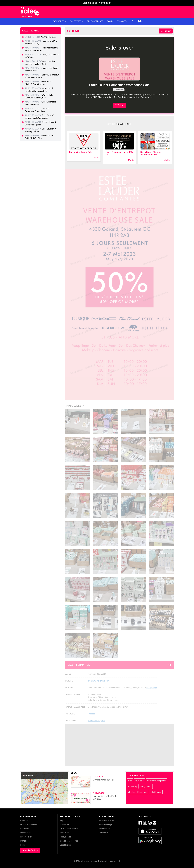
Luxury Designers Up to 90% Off (119, 153)
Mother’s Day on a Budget (104, 780)
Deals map (133, 786)
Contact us (25, 829)
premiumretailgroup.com (98, 681)
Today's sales (146, 786)
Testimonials (104, 829)
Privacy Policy (26, 837)
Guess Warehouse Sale (81, 152)
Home (23, 845)
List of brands (156, 792)
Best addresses (95, 21)
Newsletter (140, 781)
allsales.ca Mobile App (138, 792)
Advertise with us (106, 821)
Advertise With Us (30, 850)
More (96, 158)
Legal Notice (25, 833)
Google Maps (152, 688)
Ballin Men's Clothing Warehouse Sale (151, 153)
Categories (59, 21)
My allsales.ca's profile (156, 781)
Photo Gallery (74, 406)
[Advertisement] (119, 745)
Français (24, 841)
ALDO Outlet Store (49, 37)
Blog (130, 781)
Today (110, 21)
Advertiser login (106, 825)
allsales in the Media (29, 825)
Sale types (77, 21)
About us (24, 821)
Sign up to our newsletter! (97, 3)
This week (122, 21)
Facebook (92, 714)
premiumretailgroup (96, 721)
